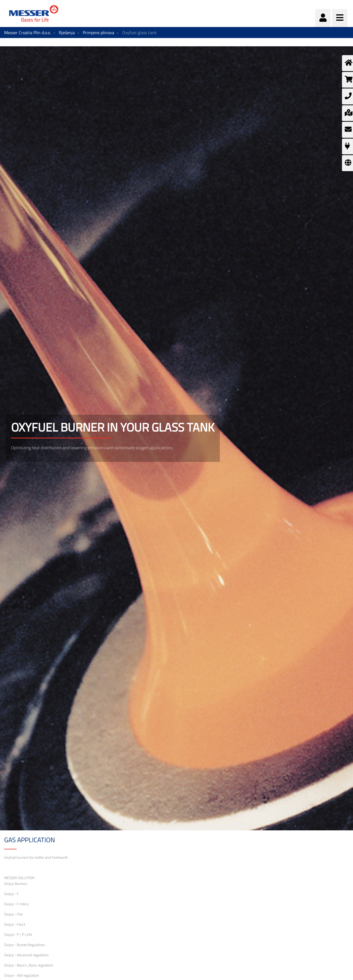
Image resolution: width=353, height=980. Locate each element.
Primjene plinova (98, 33)
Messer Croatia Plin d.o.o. (27, 33)
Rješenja (67, 33)
